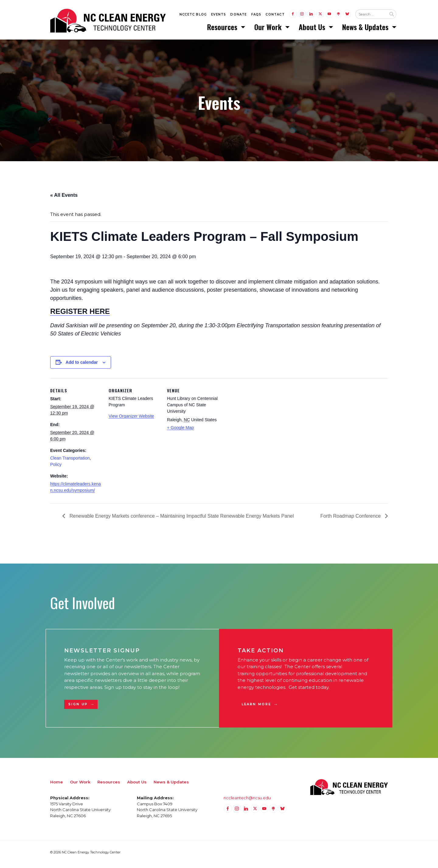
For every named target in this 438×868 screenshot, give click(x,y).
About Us (313, 29)
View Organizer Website (131, 420)
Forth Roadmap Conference (351, 520)
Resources (223, 29)
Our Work (269, 29)
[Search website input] (371, 16)
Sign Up (78, 708)
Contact (275, 16)
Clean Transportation (70, 462)
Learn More (256, 708)
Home (57, 786)
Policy (56, 469)
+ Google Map (180, 432)
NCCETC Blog (193, 16)
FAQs (256, 16)
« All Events (64, 199)
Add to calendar (82, 366)
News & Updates (366, 29)
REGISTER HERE (80, 316)
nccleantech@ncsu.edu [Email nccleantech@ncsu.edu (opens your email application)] (247, 802)
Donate (238, 16)
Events (219, 16)
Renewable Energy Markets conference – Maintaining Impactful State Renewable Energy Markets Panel (181, 520)
